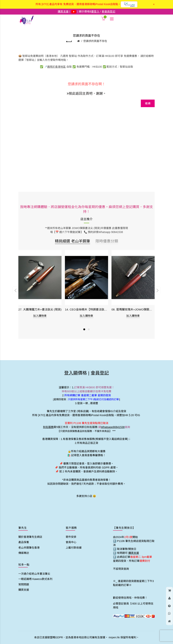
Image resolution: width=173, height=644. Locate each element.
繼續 (148, 103)
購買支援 (24, 590)
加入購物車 (40, 316)
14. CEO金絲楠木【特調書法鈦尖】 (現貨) (86, 309)
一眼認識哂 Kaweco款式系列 (35, 579)
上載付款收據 (74, 548)
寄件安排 (71, 537)
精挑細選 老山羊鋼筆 (72, 241)
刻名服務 (48, 427)
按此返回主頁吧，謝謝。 (86, 93)
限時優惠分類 (107, 241)
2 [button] (89, 329)
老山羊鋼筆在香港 (29, 548)
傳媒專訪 (24, 553)
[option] (40, 286)
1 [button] (84, 329)
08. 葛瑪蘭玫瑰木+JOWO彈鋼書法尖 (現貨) (133, 309)
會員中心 (71, 542)
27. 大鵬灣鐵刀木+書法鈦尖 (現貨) (40, 309)
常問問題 (24, 584)
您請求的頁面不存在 (95, 41)
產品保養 (24, 542)
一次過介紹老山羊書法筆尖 (34, 574)
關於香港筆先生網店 (30, 537)
